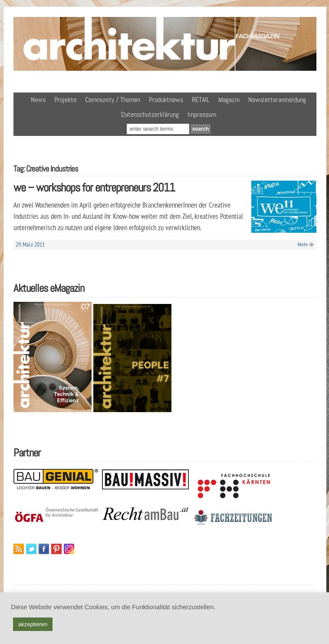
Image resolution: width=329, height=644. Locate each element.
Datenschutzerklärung (150, 114)
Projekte (65, 100)
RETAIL (201, 100)
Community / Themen (113, 100)
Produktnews (166, 100)
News (38, 100)
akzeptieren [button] (33, 624)
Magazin (229, 100)
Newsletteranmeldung (277, 100)
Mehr (303, 244)
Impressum (202, 114)
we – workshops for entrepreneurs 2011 (94, 187)
